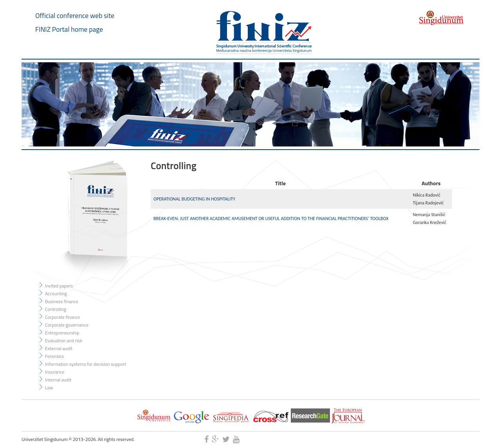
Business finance (62, 301)
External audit (59, 348)
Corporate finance (62, 317)
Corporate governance (67, 325)
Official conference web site (75, 15)
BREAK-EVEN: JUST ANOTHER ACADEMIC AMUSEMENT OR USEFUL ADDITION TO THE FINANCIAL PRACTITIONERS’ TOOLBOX (271, 219)
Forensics (54, 356)
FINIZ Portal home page (69, 29)
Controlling (56, 309)
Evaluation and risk (64, 341)
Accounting (56, 294)
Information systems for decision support (86, 364)
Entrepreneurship (62, 333)
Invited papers (59, 286)
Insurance (55, 372)
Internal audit (58, 380)
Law (49, 387)
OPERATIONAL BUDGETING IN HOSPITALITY (194, 199)
